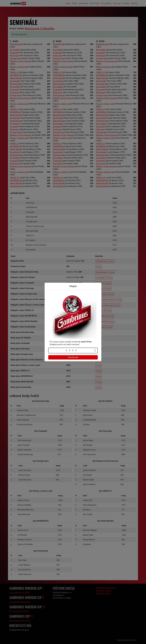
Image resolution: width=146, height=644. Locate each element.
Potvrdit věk (73, 357)
